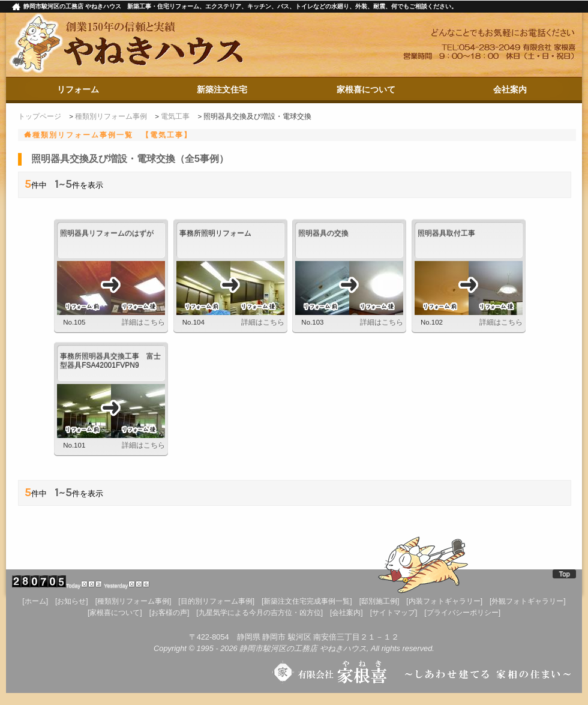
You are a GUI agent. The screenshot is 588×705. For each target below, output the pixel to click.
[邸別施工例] (379, 601)
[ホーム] (35, 601)
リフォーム (78, 89)
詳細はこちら (143, 322)
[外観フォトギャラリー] (528, 601)
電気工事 (175, 116)
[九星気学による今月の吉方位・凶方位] (259, 613)
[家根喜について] (115, 613)
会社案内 (510, 89)
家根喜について (366, 89)
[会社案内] (346, 613)
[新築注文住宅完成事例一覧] (307, 601)
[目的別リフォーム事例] (216, 601)
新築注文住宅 (222, 89)
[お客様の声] (169, 613)
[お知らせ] (72, 601)
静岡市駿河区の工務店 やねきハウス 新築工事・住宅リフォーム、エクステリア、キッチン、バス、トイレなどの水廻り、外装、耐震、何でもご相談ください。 (240, 6)
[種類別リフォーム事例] (133, 601)
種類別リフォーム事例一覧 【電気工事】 (112, 135)
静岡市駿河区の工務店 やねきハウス (303, 648)
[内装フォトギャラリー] (444, 601)
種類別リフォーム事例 (111, 116)
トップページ (40, 116)
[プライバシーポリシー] (462, 613)
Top (564, 574)
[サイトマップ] (394, 613)
